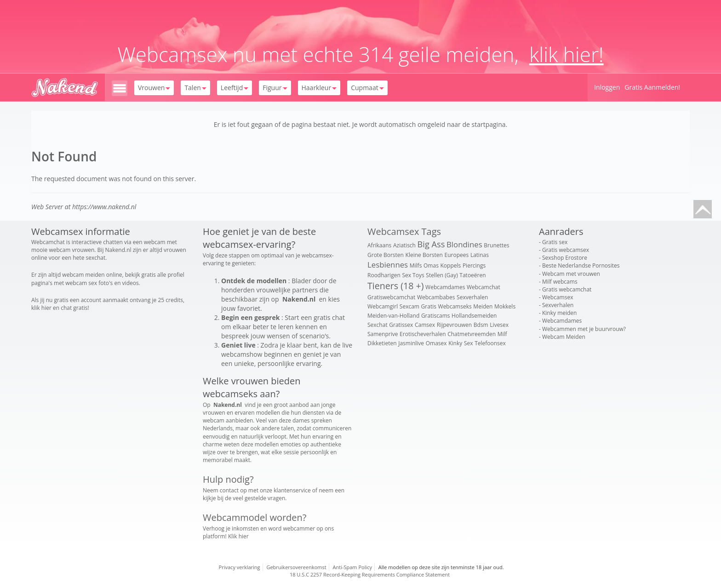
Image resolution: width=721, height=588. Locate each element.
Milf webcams (560, 282)
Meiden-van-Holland (393, 316)
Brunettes (496, 245)
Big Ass (431, 244)
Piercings (474, 265)
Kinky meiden (560, 313)
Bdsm (481, 325)
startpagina (489, 124)
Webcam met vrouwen (571, 274)
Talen (195, 88)
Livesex (499, 325)
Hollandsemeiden (474, 316)
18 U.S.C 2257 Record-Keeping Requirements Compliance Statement (370, 574)
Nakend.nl (118, 250)
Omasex (436, 343)
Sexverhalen (472, 297)
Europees (457, 255)
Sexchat (378, 325)
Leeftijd (235, 88)
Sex (469, 343)
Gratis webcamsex (566, 250)
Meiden (483, 306)
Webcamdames (445, 287)
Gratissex (401, 325)
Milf (502, 334)
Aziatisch (404, 245)
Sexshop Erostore (565, 258)
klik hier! (566, 54)
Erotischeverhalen (423, 334)
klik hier (41, 308)
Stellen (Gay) (442, 275)
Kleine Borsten (424, 255)
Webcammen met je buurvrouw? (584, 329)
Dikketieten (382, 343)
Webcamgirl (383, 306)
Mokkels (505, 306)
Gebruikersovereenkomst (296, 567)
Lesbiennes (388, 265)
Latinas (480, 255)
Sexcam (409, 306)
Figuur (275, 88)
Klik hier (238, 536)
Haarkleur (319, 88)
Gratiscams (436, 316)
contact (229, 490)
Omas (431, 265)
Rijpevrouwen (454, 325)
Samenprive (383, 334)
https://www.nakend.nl (104, 207)
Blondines (464, 244)
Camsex (425, 325)
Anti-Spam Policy (352, 567)
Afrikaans (379, 245)
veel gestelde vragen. (260, 498)
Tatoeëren (472, 275)
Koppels (451, 265)
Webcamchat (484, 287)
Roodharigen (384, 275)
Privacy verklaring (240, 567)
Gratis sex (555, 242)
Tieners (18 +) (395, 286)
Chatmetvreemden (472, 334)
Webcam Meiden (564, 337)
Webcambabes (436, 297)
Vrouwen (154, 88)
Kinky (455, 343)
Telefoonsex (490, 343)
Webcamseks (455, 306)
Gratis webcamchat (567, 289)
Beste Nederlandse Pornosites (581, 265)
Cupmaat (367, 88)
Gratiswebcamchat (391, 297)
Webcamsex (558, 297)
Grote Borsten (386, 255)
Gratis (429, 306)
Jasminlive (411, 343)
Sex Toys (413, 275)
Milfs (416, 265)
